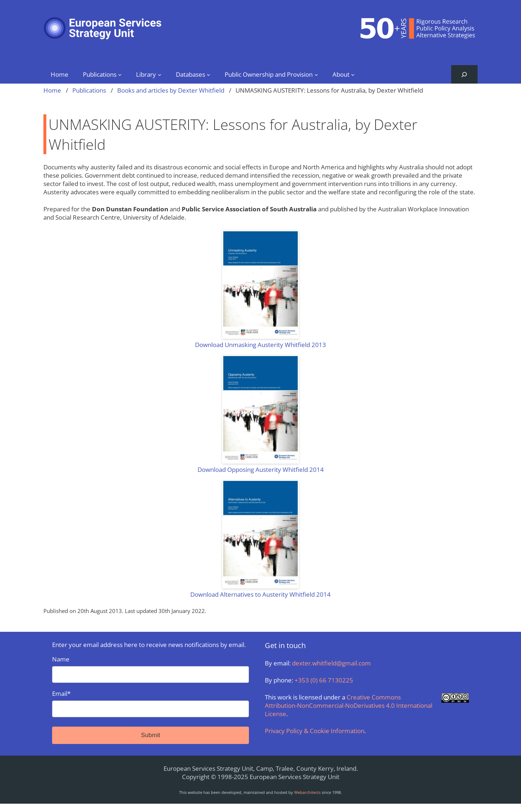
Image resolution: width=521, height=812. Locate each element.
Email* (151, 703)
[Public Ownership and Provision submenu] (316, 74)
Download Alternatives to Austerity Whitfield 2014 (260, 594)
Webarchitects (307, 792)
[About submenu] (353, 74)
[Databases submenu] (208, 74)
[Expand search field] (464, 74)
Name (151, 669)
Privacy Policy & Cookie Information (315, 731)
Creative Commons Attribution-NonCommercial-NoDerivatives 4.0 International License (349, 705)
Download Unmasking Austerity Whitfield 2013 (260, 345)
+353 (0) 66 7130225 (324, 680)
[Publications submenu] (120, 74)
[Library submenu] (160, 74)
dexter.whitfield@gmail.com (331, 663)
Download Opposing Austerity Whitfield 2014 (261, 470)
